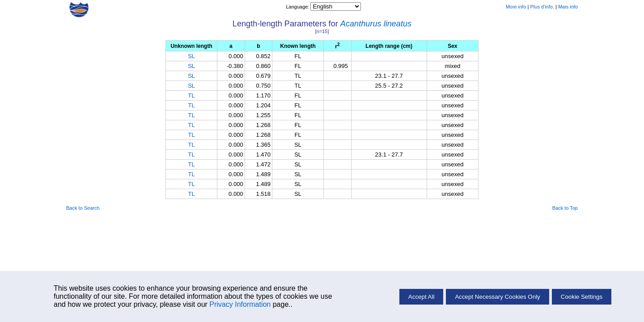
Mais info (568, 7)
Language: (298, 7)
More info (516, 7)
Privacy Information (240, 304)
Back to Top (565, 208)
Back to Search (83, 208)
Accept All (422, 297)
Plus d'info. (542, 7)
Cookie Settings (582, 297)
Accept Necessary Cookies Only (497, 297)
